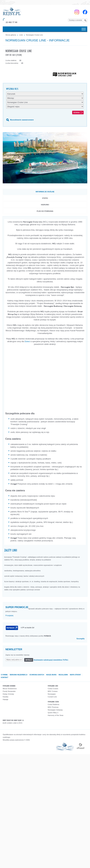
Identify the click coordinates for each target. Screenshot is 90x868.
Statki (45, 198)
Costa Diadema (54, 704)
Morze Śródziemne (10, 689)
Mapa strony (75, 675)
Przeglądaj (9, 615)
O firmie (4, 675)
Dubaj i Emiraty (8, 694)
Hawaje (6, 699)
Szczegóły (81, 639)
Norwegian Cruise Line (34, 35)
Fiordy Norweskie (9, 691)
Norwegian (52, 694)
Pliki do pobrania (45, 211)
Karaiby (6, 697)
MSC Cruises (53, 691)
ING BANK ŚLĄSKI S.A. (18, 720)
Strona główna (11, 35)
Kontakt (5, 677)
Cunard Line (52, 697)
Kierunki (45, 205)
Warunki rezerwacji (18, 675)
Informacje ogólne (45, 192)
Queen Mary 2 (53, 713)
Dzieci (27, 341)
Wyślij (29, 660)
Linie (21, 35)
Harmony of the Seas (56, 715)
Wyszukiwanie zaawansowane (22, 120)
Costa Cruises (53, 689)
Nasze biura (51, 675)
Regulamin (63, 675)
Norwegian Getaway (55, 710)
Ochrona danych (37, 675)
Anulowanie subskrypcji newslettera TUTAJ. (51, 660)
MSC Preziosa (53, 707)
